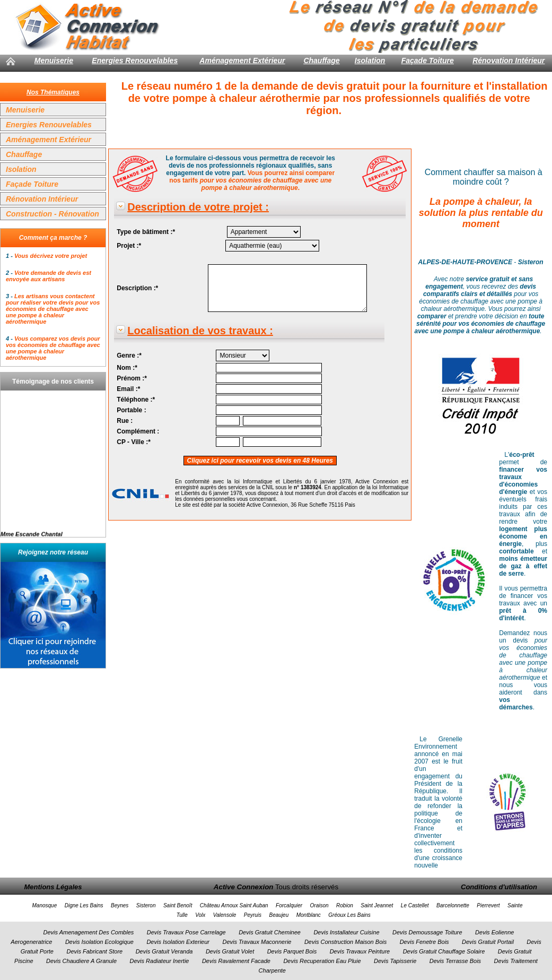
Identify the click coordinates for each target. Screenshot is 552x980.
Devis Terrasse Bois (455, 961)
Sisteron (146, 905)
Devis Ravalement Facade (236, 961)
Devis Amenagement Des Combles (89, 932)
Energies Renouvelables (135, 60)
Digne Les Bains (84, 905)
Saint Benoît (178, 905)
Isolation (370, 60)
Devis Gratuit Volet (230, 951)
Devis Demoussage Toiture (427, 932)
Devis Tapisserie (395, 961)
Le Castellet (415, 905)
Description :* (137, 288)
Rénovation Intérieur (509, 60)
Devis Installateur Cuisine (346, 932)
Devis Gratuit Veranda (164, 951)
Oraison (319, 905)
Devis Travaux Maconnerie (257, 942)
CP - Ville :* (134, 442)
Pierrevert (488, 905)
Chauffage (321, 60)
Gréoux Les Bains (349, 915)
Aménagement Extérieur (242, 60)
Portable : (131, 410)
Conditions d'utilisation (499, 887)
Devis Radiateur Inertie (160, 961)
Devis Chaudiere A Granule (81, 961)
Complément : (138, 431)
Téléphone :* (136, 400)
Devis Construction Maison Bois (345, 942)
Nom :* (127, 368)
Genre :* (129, 355)
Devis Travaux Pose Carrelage (186, 932)
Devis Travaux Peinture (360, 951)
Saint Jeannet (377, 905)
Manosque (45, 905)
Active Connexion (244, 887)
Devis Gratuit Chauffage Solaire (444, 951)
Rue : (125, 421)
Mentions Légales (53, 887)
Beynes (120, 905)
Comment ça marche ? (53, 238)
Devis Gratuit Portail (488, 942)
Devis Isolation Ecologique (99, 942)
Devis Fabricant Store (94, 951)
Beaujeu (279, 915)
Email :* (128, 389)
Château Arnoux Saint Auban (234, 905)
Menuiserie (54, 60)
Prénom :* (132, 378)
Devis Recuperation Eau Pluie (322, 961)
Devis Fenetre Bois (424, 942)
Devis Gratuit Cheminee (270, 932)
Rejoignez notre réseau (53, 552)
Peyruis (253, 915)
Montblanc (309, 915)
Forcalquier (289, 905)
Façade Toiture (428, 60)
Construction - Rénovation (52, 214)
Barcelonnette (453, 905)
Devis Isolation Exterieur (178, 942)
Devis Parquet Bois (292, 951)
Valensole (225, 915)
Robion (345, 905)
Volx (200, 915)
